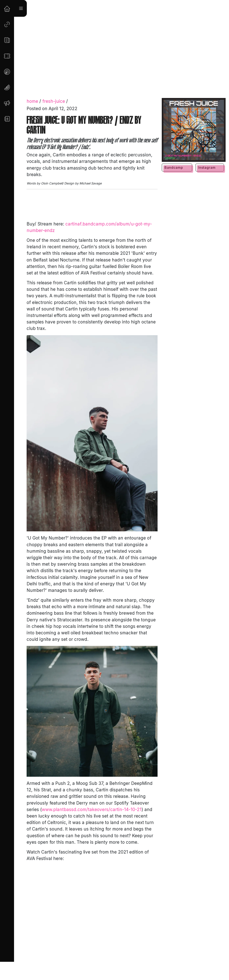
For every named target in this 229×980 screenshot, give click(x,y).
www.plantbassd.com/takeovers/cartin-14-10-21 (92, 809)
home (32, 101)
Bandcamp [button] (174, 167)
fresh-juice (54, 101)
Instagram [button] (207, 167)
